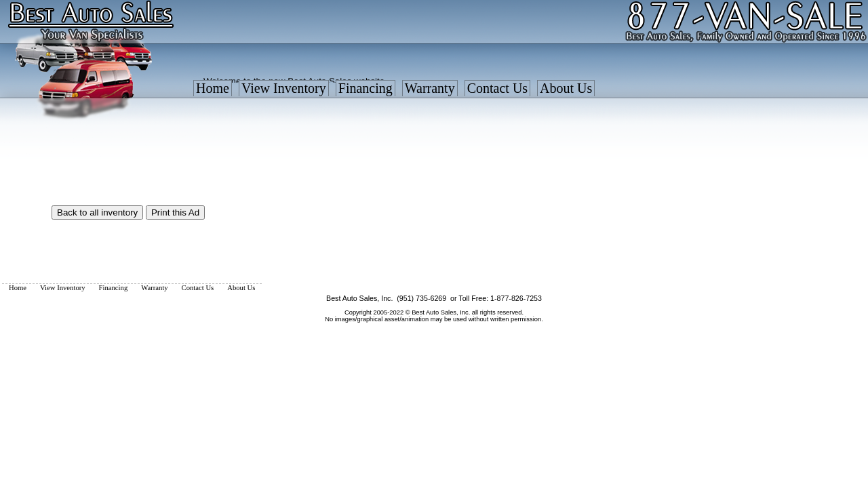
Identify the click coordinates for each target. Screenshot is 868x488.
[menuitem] (213, 91)
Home (213, 88)
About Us (566, 88)
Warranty (430, 88)
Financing (366, 88)
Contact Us (497, 88)
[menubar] (394, 91)
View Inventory (284, 88)
